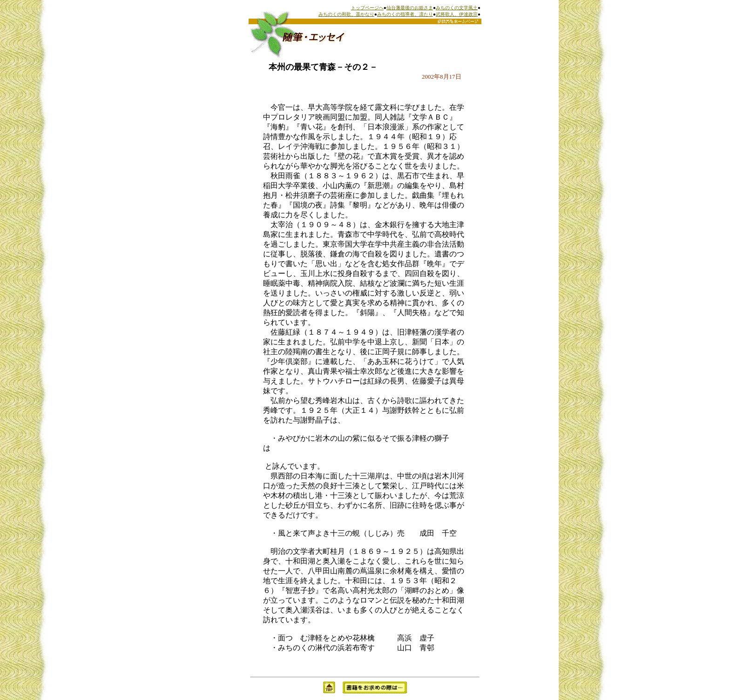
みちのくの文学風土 (457, 8)
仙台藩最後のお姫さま (410, 8)
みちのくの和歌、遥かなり (346, 14)
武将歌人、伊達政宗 (457, 14)
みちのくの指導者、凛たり (405, 14)
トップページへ (367, 8)
